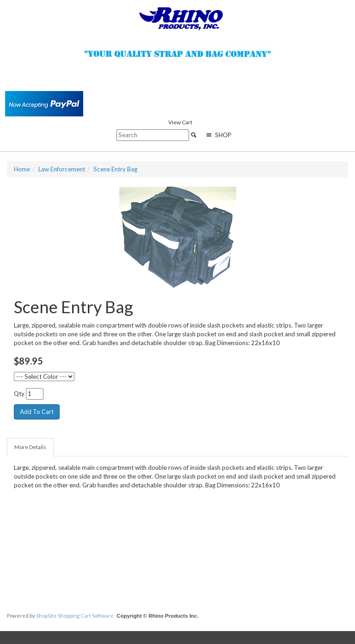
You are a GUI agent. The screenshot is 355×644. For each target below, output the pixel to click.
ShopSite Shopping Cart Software (75, 616)
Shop (218, 135)
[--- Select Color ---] (44, 377)
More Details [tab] (30, 447)
